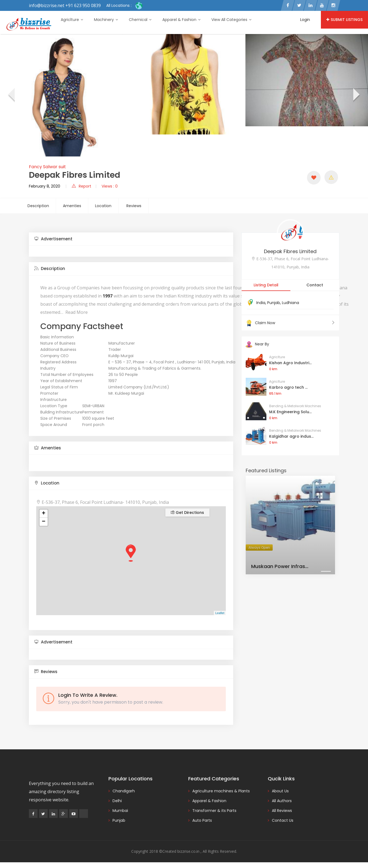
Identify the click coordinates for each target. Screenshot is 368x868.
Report (81, 186)
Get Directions (187, 513)
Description (38, 206)
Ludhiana (291, 303)
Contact (315, 285)
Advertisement (53, 239)
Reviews (134, 206)
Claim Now (290, 323)
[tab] (131, 239)
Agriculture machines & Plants (221, 791)
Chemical (140, 20)
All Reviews (282, 811)
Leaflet (220, 613)
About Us (280, 791)
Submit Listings (344, 20)
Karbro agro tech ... (288, 387)
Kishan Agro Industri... (290, 363)
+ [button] (43, 514)
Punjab (274, 303)
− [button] (43, 522)
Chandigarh (124, 791)
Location (103, 206)
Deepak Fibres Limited (290, 251)
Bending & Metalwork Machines (295, 406)
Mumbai (120, 811)
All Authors (282, 801)
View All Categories (231, 20)
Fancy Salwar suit (47, 167)
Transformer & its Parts (214, 811)
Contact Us (283, 820)
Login (305, 20)
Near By (257, 344)
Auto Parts (202, 820)
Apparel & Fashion (181, 20)
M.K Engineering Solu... (290, 412)
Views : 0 (110, 186)
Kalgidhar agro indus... (291, 436)
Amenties (72, 206)
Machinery (106, 20)
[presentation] (11, 95)
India (261, 303)
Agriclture (72, 20)
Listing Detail (266, 285)
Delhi (117, 801)
